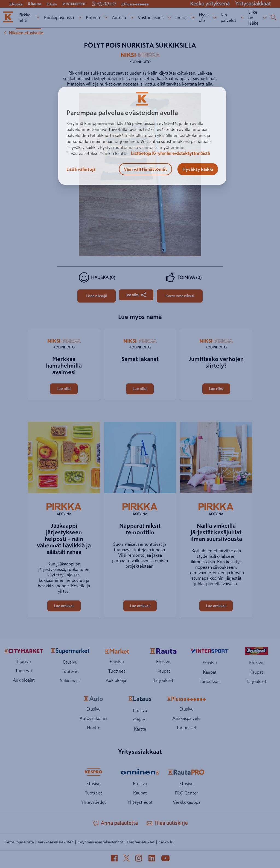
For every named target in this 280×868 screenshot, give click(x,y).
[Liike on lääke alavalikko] (265, 18)
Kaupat (163, 671)
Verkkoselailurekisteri (56, 842)
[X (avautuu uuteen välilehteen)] (126, 859)
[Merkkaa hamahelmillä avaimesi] (64, 330)
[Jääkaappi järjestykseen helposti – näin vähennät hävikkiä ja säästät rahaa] (64, 459)
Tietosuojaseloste (19, 842)
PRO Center (186, 793)
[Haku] (274, 17)
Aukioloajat (24, 680)
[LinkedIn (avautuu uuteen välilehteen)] (152, 859)
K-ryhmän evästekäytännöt (100, 842)
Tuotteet (24, 671)
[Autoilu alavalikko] (132, 18)
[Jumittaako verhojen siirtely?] (216, 330)
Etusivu (24, 661)
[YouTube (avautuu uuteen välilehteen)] (165, 859)
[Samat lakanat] (140, 330)
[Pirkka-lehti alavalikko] (38, 18)
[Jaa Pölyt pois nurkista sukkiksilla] (136, 295)
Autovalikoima (94, 718)
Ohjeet (140, 720)
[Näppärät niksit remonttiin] (140, 459)
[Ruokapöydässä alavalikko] (80, 18)
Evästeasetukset (141, 842)
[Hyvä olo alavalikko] (215, 18)
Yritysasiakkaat (253, 4)
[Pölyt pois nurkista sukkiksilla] (97, 296)
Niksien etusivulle (23, 33)
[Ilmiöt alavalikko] (193, 18)
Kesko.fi (165, 842)
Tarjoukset (163, 680)
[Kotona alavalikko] (106, 18)
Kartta (140, 729)
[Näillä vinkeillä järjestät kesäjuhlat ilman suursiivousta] (216, 459)
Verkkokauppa (187, 802)
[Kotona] (64, 510)
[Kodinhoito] (140, 60)
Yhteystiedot (94, 802)
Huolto (94, 728)
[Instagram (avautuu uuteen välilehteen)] (139, 859)
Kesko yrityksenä (210, 4)
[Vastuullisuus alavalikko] (170, 18)
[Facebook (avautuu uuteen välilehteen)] (114, 859)
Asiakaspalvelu (186, 718)
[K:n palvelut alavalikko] (242, 18)
